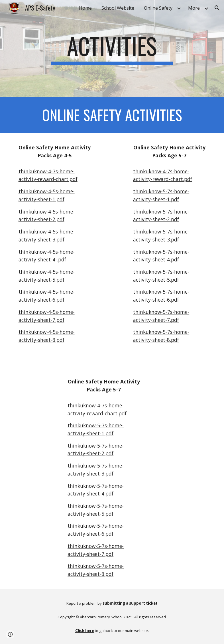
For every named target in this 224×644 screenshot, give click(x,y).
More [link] (194, 8)
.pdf (60, 199)
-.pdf (61, 259)
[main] (112, 48)
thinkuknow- (148, 191)
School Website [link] (118, 8)
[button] (217, 8)
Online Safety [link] (158, 8)
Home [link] (85, 8)
